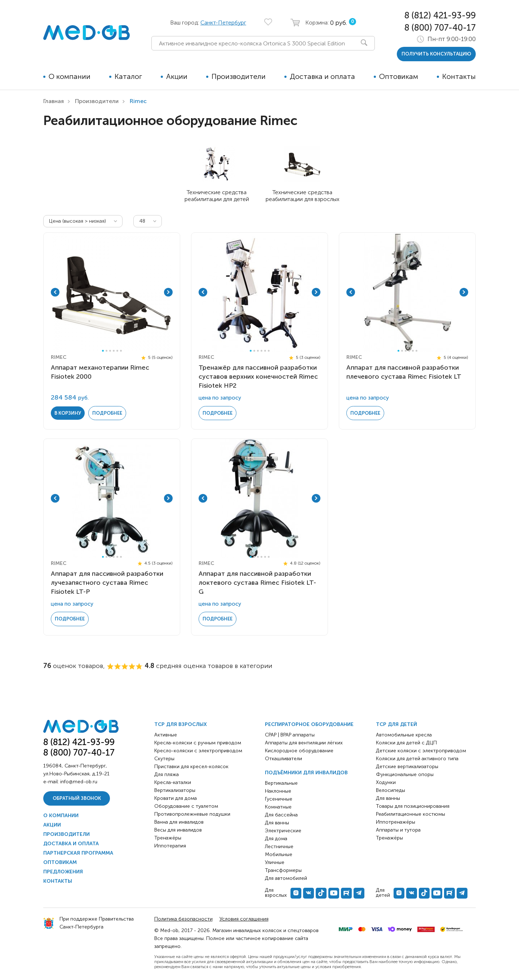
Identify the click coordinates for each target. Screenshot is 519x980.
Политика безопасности (183, 919)
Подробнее (107, 413)
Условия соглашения (244, 919)
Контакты (459, 76)
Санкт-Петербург (223, 23)
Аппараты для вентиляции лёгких (304, 743)
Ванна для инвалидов (179, 822)
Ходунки (386, 782)
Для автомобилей (286, 878)
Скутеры (164, 759)
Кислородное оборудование (299, 751)
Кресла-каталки (173, 782)
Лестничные (279, 847)
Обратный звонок (77, 798)
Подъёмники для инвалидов (306, 773)
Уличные (275, 862)
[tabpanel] (112, 292)
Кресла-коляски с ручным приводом (198, 743)
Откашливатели (283, 759)
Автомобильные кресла (404, 735)
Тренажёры (168, 838)
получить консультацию (436, 54)
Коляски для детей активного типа (417, 759)
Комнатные (278, 807)
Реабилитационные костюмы (411, 814)
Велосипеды (391, 790)
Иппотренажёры (396, 822)
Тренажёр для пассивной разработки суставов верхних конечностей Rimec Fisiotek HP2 (258, 377)
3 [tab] (110, 351)
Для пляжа (167, 774)
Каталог (128, 76)
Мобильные (279, 854)
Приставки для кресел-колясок (191, 767)
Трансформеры (283, 870)
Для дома (276, 839)
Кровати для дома (176, 798)
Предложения (63, 872)
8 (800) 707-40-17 (440, 28)
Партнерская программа (78, 853)
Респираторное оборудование (309, 724)
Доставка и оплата (322, 76)
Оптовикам (399, 76)
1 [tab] (103, 351)
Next (168, 292)
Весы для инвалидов (178, 830)
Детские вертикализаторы (407, 767)
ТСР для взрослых (181, 724)
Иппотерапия (170, 846)
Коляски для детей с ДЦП (406, 743)
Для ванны (277, 823)
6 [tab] (121, 351)
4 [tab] (114, 351)
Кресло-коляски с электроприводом (198, 751)
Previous (55, 292)
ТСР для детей (396, 724)
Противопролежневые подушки (192, 814)
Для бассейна (281, 815)
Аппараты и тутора (398, 830)
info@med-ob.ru (79, 782)
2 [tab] (107, 351)
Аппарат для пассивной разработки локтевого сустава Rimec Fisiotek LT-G (257, 583)
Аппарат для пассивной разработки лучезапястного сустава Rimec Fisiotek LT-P (107, 583)
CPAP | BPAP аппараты (290, 735)
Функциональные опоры (405, 774)
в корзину (68, 413)
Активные (166, 735)
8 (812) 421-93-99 (440, 15)
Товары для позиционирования (413, 806)
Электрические (283, 831)
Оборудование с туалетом (186, 806)
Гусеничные (279, 799)
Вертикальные (281, 783)
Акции (177, 76)
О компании (70, 76)
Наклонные (278, 791)
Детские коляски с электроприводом (421, 751)
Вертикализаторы (175, 790)
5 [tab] (117, 351)
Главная (54, 101)
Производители (239, 76)
